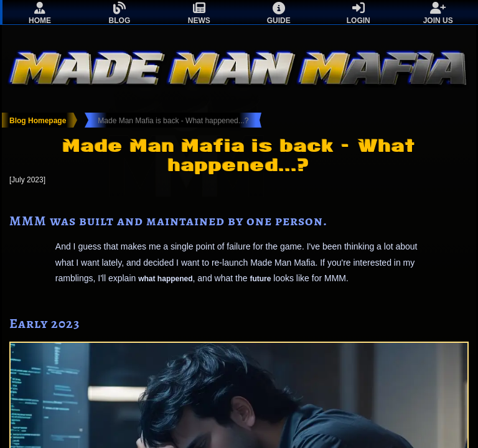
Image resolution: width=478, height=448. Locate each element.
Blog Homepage (38, 121)
